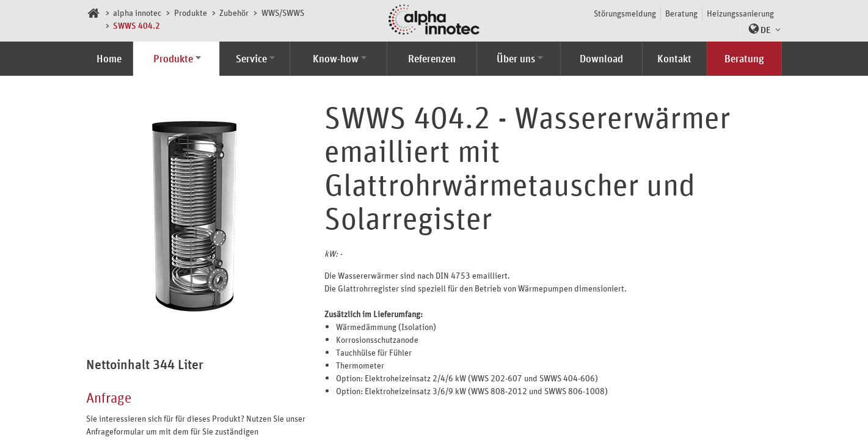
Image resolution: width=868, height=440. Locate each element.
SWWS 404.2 (137, 25)
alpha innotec (137, 13)
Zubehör (234, 13)
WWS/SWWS (283, 13)
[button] (761, 29)
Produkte (191, 13)
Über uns (516, 59)
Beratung (681, 13)
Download (601, 59)
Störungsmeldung (625, 13)
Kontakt (674, 59)
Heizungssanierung (740, 13)
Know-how (336, 59)
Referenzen (432, 59)
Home (109, 59)
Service (251, 59)
